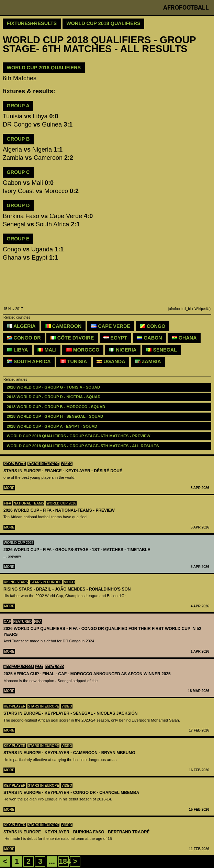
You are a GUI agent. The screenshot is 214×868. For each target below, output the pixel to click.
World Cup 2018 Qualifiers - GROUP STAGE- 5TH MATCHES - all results (83, 446)
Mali (47, 350)
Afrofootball (186, 7)
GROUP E (18, 239)
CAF (7, 622)
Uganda (111, 361)
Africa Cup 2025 (19, 667)
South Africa (29, 361)
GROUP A (18, 106)
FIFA (8, 503)
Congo (153, 326)
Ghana (184, 338)
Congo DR (24, 338)
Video (67, 464)
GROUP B (18, 139)
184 (65, 861)
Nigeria (123, 350)
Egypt (115, 338)
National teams (29, 503)
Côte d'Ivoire (72, 338)
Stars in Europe (43, 464)
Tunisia (74, 361)
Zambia (148, 361)
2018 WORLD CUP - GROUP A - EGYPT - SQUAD (52, 426)
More (9, 488)
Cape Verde (111, 326)
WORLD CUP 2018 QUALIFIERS (44, 68)
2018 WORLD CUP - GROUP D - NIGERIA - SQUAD (54, 397)
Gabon (149, 338)
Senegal (161, 350)
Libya (18, 350)
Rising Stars (16, 582)
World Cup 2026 (61, 503)
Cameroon (64, 326)
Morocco (83, 350)
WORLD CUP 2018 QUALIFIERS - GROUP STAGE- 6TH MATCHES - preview (79, 436)
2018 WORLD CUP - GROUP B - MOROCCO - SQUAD (56, 407)
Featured (23, 622)
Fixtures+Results (32, 23)
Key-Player (15, 464)
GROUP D (18, 205)
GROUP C (18, 172)
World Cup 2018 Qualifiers (103, 23)
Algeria (21, 326)
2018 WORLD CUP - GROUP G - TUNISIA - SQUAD (54, 387)
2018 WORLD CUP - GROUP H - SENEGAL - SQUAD (55, 416)
